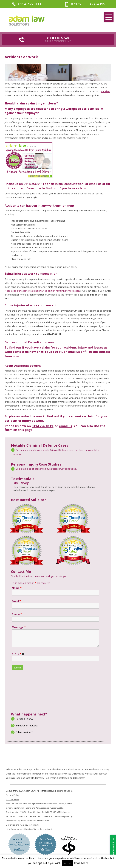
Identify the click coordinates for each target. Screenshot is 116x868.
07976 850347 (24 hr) (88, 4)
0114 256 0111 (30, 4)
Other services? (24, 732)
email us (106, 91)
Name (17, 588)
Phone (17, 614)
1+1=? (18, 654)
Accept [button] (68, 863)
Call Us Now (58, 39)
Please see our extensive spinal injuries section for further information (42, 291)
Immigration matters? (27, 726)
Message (19, 627)
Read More (81, 863)
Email (16, 601)
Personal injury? (24, 719)
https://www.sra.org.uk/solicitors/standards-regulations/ (29, 829)
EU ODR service (12, 799)
